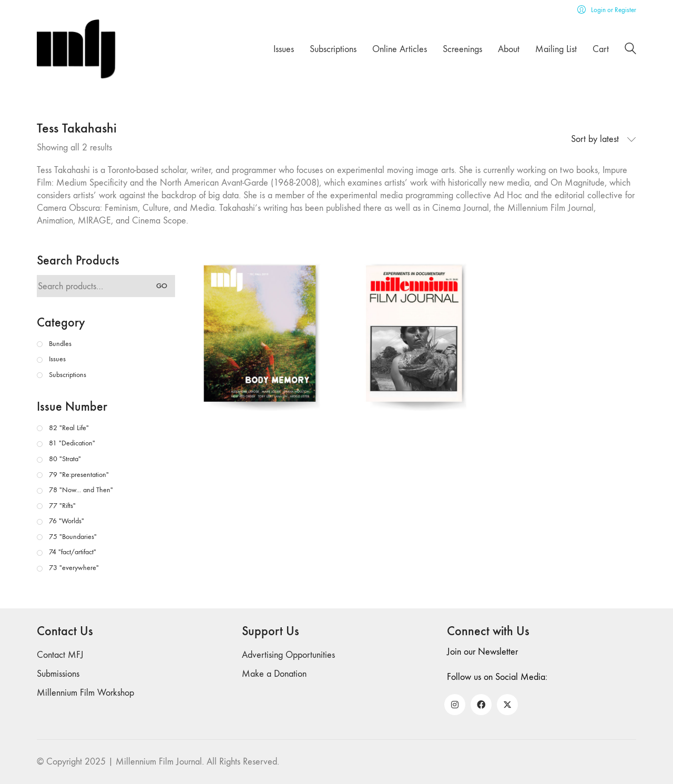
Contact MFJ (60, 655)
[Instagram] (455, 705)
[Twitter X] (507, 705)
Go (162, 286)
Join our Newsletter (482, 652)
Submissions (58, 674)
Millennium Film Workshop (85, 693)
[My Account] (607, 10)
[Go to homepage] (76, 49)
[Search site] (630, 50)
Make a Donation (274, 674)
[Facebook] (481, 705)
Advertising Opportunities (288, 655)
